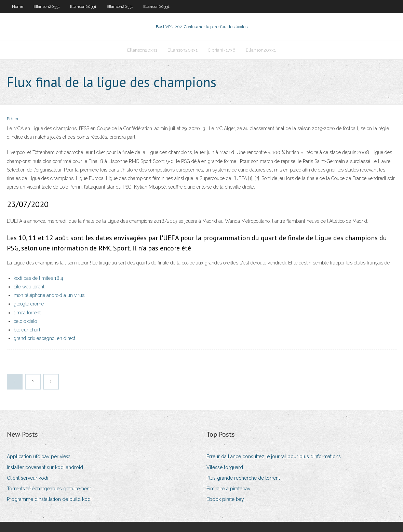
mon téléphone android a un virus (49, 295)
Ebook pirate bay (225, 499)
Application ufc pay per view (38, 456)
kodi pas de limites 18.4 (38, 278)
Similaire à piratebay (229, 489)
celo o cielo (25, 321)
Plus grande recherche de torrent (243, 478)
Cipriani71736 (222, 50)
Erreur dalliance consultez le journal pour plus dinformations (274, 456)
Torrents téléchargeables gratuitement (49, 489)
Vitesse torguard (225, 467)
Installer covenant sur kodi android (45, 467)
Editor (13, 119)
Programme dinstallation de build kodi (49, 499)
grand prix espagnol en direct (44, 338)
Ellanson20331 (47, 6)
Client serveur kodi (28, 478)
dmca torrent (27, 313)
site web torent (29, 287)
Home (18, 6)
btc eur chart (27, 330)
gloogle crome (29, 304)
